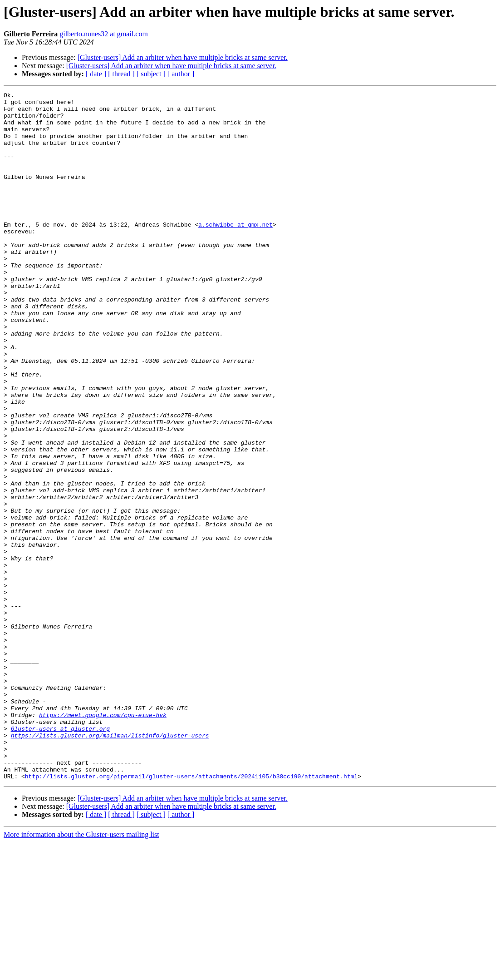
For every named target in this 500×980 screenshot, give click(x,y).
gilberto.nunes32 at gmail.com (104, 34)
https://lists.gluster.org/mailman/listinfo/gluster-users (110, 865)
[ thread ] (121, 74)
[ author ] (181, 74)
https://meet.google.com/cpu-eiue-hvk (103, 840)
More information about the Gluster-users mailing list (81, 972)
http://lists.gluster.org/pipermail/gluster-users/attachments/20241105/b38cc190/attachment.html (191, 914)
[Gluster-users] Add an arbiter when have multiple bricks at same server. (183, 57)
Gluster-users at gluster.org (60, 856)
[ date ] (96, 74)
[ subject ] (151, 74)
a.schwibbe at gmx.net (235, 252)
